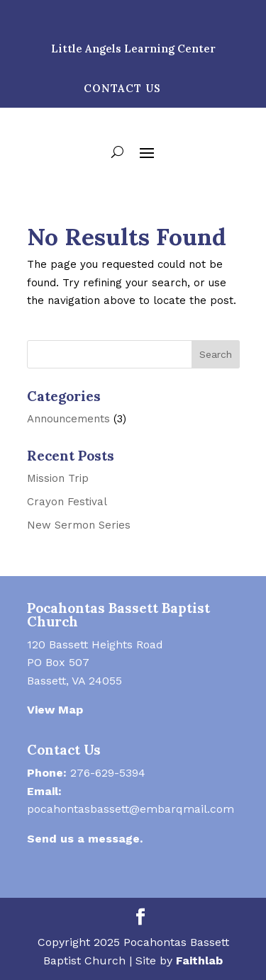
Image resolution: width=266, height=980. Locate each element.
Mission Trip (58, 478)
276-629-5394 (108, 773)
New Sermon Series (79, 525)
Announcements (68, 419)
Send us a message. (85, 839)
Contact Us (122, 88)
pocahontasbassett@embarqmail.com (131, 809)
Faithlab (199, 961)
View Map (55, 710)
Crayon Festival (67, 502)
